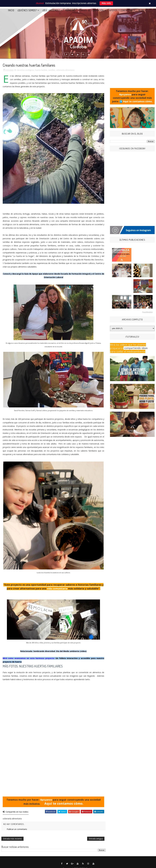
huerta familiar (41, 71)
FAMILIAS (71, 11)
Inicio (11, 11)
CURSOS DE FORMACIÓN (91, 11)
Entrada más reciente (12, 839)
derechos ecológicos (26, 71)
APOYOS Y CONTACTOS (121, 11)
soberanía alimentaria (65, 71)
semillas (52, 71)
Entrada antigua (96, 839)
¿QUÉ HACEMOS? (51, 11)
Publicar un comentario (17, 830)
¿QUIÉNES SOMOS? (27, 11)
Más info (106, 3)
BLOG (141, 11)
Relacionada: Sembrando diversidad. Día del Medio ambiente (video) (53, 652)
